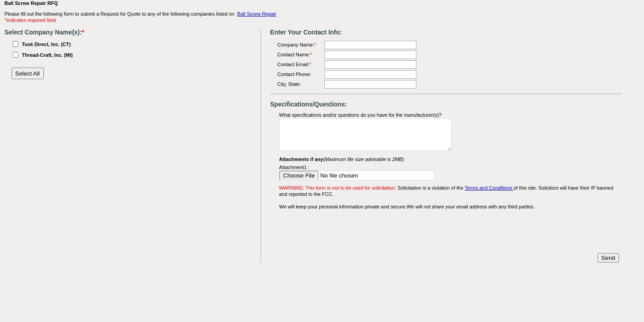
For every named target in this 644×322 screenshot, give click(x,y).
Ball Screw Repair (256, 14)
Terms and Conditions (489, 188)
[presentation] (347, 232)
